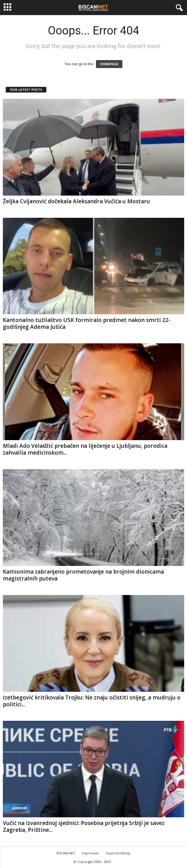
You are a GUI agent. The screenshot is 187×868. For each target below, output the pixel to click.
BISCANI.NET (66, 853)
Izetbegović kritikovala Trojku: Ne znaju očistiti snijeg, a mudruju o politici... (92, 701)
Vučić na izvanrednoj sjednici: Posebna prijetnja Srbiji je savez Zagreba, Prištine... (84, 826)
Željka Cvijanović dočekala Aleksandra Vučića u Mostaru (76, 201)
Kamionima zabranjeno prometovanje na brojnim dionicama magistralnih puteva (83, 575)
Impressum (90, 853)
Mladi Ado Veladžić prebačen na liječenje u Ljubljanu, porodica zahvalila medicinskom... (85, 449)
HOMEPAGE (109, 64)
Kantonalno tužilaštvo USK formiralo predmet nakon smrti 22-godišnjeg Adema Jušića (87, 323)
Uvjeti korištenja (118, 853)
